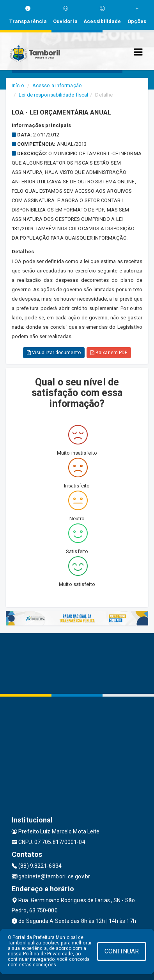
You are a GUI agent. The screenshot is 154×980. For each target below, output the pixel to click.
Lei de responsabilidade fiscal (53, 95)
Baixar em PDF (109, 353)
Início (18, 85)
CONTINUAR (122, 951)
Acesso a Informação (57, 85)
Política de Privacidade (48, 954)
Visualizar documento (54, 353)
